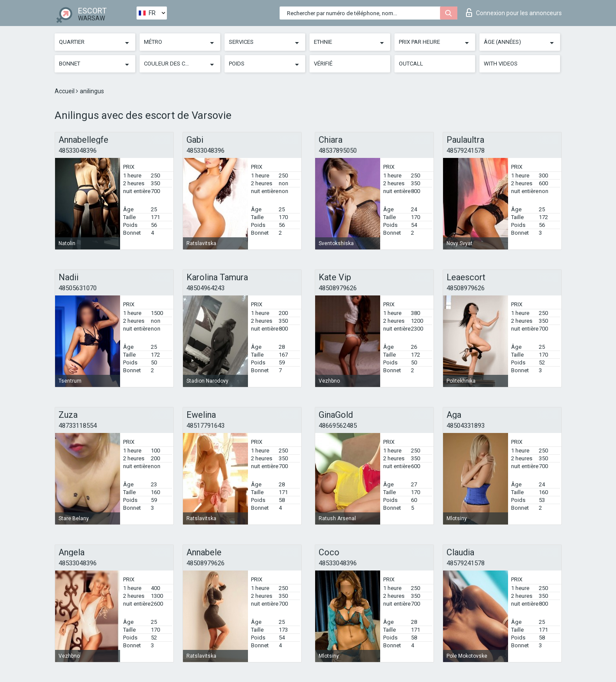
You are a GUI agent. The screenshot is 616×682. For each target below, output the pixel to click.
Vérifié (323, 64)
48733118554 (78, 426)
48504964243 (205, 288)
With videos (501, 64)
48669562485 (338, 426)
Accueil (65, 91)
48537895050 (338, 151)
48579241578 (466, 151)
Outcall (411, 64)
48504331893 (466, 426)
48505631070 (78, 288)
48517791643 (205, 426)
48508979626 (338, 288)
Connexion (514, 13)
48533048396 (78, 151)
